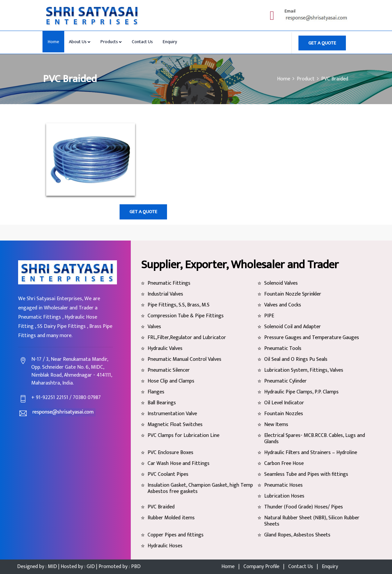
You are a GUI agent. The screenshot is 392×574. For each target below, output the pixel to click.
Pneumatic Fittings (169, 283)
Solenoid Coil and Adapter (293, 327)
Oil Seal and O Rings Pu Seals (296, 359)
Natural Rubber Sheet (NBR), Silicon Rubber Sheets (312, 521)
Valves (154, 327)
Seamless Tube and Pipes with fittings (306, 474)
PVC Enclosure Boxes (170, 453)
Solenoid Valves (281, 283)
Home (53, 42)
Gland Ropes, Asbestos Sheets (297, 535)
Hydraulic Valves (165, 348)
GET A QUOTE (322, 43)
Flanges (156, 392)
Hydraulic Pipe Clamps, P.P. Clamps (301, 392)
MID (52, 567)
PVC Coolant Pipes (168, 474)
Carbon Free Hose (284, 463)
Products (111, 42)
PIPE (269, 316)
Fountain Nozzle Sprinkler (293, 294)
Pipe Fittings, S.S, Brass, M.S (179, 305)
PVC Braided (161, 507)
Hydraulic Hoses (165, 546)
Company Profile (261, 567)
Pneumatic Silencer (169, 370)
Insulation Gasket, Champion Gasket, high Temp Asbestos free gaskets (200, 488)
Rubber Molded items (171, 518)
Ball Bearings (162, 403)
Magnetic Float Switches (175, 425)
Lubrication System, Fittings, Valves (304, 370)
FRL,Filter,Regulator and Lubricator (187, 338)
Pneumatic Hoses (283, 485)
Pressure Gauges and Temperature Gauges (312, 338)
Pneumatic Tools (283, 348)
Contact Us (142, 42)
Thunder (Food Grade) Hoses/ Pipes (304, 507)
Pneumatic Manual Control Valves (184, 359)
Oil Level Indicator (284, 403)
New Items (276, 425)
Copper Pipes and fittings (176, 535)
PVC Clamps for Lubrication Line (183, 435)
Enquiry (170, 42)
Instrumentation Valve (172, 414)
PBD (135, 567)
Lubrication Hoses (284, 496)
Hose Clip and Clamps (171, 381)
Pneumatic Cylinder (285, 381)
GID (91, 567)
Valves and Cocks (283, 305)
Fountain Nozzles (284, 414)
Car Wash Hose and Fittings (179, 463)
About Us (80, 42)
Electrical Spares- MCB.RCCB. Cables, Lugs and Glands (315, 439)
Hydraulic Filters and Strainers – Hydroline (311, 453)
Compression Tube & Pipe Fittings (186, 316)
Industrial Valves (165, 294)
